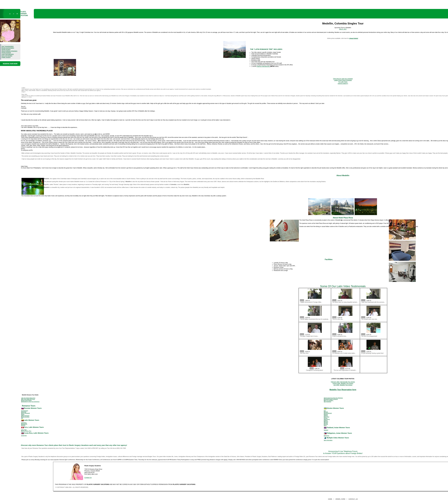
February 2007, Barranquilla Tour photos (343, 382)
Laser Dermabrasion (8, 54)
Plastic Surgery (6, 57)
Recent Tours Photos (26, 400)
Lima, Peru (24, 430)
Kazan (23, 414)
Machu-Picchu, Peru (26, 431)
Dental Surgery (6, 49)
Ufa (22, 418)
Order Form (340, 499)
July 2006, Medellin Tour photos (343, 385)
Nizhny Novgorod (25, 413)
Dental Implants (6, 53)
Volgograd (24, 412)
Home (330, 499)
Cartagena (24, 423)
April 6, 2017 (343, 29)
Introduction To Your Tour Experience (30, 402)
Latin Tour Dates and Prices (28, 399)
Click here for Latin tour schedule (343, 79)
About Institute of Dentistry (9, 51)
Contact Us (88, 478)
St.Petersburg (25, 411)
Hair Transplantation (8, 46)
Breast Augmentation (8, 48)
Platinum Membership (263, 66)
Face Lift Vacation (7, 56)
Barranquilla (24, 424)
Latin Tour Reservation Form (28, 398)
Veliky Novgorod (25, 416)
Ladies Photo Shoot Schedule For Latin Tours (343, 82)
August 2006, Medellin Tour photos (343, 383)
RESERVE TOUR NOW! (10, 64)
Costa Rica (24, 436)
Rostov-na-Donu (25, 417)
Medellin (23, 425)
